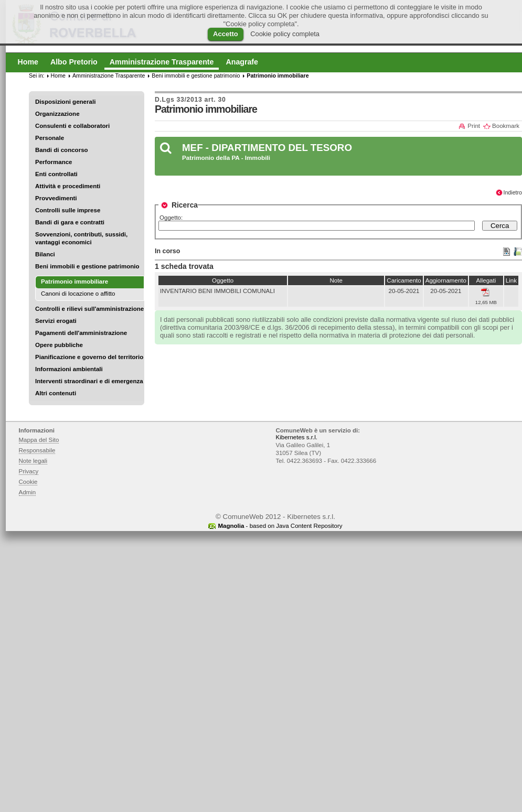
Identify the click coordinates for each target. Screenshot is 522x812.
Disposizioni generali (65, 102)
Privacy (29, 471)
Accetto (226, 34)
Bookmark (506, 126)
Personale (50, 138)
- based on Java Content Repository (280, 526)
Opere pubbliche (59, 345)
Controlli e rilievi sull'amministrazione (89, 309)
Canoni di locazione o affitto (78, 294)
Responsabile (37, 450)
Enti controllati (56, 174)
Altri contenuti (56, 393)
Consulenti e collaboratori (72, 126)
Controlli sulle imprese (68, 210)
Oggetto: (171, 218)
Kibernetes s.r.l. (297, 437)
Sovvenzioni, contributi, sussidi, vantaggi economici (81, 238)
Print (474, 126)
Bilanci (45, 254)
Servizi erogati (56, 321)
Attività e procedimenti (68, 186)
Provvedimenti (56, 198)
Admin (28, 492)
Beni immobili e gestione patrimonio (87, 266)
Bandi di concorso (62, 150)
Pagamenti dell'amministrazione (81, 333)
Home (58, 75)
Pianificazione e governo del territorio (89, 357)
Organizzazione (57, 114)
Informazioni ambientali (69, 369)
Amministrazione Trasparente (109, 75)
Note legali (33, 461)
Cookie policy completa (285, 34)
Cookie (28, 482)
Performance (54, 162)
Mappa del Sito (39, 440)
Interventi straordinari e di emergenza (89, 381)
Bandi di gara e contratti (70, 222)
